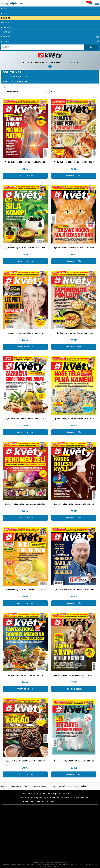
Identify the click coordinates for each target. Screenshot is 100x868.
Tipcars (34, 828)
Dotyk (34, 810)
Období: (7, 88)
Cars (78, 837)
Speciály (5, 23)
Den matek (6, 18)
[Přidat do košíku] (25, 157)
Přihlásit (50, 41)
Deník (4, 9)
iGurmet (12, 846)
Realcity (56, 819)
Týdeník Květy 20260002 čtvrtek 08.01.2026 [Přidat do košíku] (74, 761)
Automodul (12, 855)
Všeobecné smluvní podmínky (33, 797)
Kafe (78, 819)
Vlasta (56, 828)
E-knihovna (50, 37)
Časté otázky (16, 786)
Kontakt (4, 786)
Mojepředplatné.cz (61, 793)
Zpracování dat (26, 801)
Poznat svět (34, 855)
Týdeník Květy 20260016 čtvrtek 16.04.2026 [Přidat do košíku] (74, 162)
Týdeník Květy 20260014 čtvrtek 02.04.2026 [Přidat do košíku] (74, 248)
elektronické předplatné (15, 77)
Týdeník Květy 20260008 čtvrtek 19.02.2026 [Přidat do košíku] (74, 504)
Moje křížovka (78, 810)
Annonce (12, 837)
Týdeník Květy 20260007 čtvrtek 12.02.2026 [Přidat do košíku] (25, 590)
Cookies (85, 797)
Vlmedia (10, 797)
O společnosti (26, 793)
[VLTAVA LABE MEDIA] (13, 3)
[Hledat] (43, 47)
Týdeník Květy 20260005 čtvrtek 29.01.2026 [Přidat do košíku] (25, 675)
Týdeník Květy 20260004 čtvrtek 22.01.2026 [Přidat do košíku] (74, 675)
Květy (78, 828)
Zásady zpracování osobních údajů (64, 797)
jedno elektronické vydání (15, 81)
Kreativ (78, 846)
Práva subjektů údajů (45, 801)
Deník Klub (6, 27)
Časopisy (5, 13)
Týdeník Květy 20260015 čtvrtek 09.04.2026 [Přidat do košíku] (25, 248)
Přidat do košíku (25, 176)
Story (34, 837)
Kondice (34, 819)
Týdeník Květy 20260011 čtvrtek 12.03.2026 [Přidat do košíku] (25, 419)
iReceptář (12, 828)
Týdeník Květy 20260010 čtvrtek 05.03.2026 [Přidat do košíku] (74, 419)
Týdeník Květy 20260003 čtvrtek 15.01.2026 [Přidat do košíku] (25, 761)
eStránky (56, 837)
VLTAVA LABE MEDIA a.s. (46, 863)
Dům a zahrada (12, 819)
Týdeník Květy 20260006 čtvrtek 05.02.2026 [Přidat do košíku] (74, 590)
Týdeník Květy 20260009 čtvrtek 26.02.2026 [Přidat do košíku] (25, 504)
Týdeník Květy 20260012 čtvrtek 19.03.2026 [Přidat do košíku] (74, 333)
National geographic (56, 846)
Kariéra (37, 793)
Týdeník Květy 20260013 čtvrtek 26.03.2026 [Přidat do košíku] (25, 333)
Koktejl (78, 855)
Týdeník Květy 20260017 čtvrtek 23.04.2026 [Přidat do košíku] (25, 162)
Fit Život (56, 810)
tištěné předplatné (12, 72)
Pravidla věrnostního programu (36, 786)
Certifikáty (7, 32)
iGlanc (56, 855)
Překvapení (34, 846)
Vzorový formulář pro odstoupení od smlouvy (70, 786)
